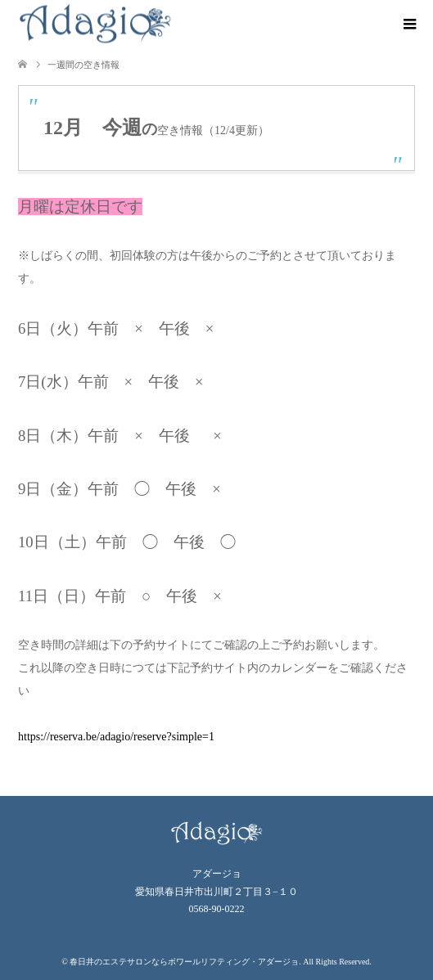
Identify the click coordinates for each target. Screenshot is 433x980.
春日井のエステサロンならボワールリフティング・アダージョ (184, 962)
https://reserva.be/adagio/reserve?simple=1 (116, 737)
